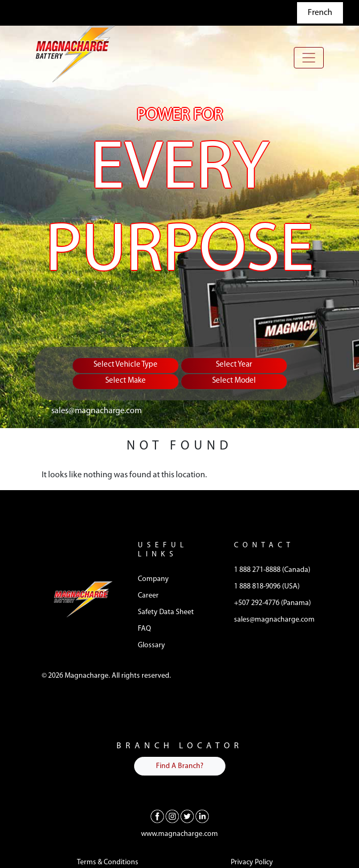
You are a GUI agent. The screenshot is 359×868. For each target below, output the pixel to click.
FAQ (145, 629)
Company (153, 579)
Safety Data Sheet (166, 612)
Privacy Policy (252, 862)
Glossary (151, 645)
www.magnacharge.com (179, 834)
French (320, 13)
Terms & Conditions (108, 862)
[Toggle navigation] (309, 58)
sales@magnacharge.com (96, 411)
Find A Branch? (180, 766)
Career (148, 596)
